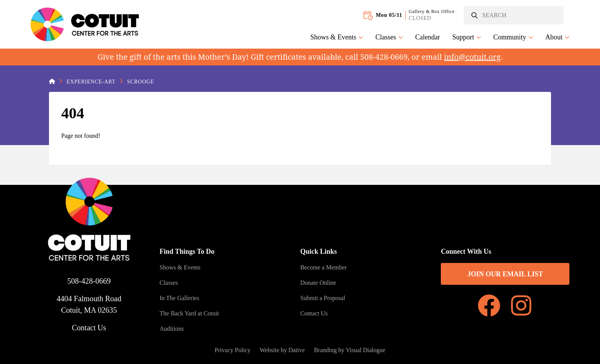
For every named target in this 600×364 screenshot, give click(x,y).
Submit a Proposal (323, 298)
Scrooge (141, 82)
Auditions (172, 329)
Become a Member (324, 267)
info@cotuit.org (472, 57)
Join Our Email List (505, 274)
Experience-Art (91, 82)
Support (467, 37)
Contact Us (89, 328)
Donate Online (318, 283)
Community (513, 37)
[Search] (514, 15)
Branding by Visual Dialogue (350, 350)
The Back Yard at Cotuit (189, 313)
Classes (389, 37)
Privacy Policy (233, 350)
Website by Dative (282, 350)
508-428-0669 (89, 281)
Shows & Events (337, 37)
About (557, 37)
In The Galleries (179, 298)
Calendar (428, 37)
